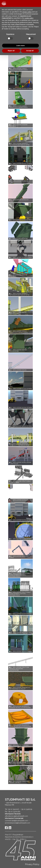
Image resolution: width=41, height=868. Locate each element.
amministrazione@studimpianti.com (17, 823)
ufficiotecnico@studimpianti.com (16, 816)
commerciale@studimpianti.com (16, 821)
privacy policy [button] (27, 12)
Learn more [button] (20, 46)
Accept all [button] (30, 51)
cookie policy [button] (29, 18)
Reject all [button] (11, 51)
